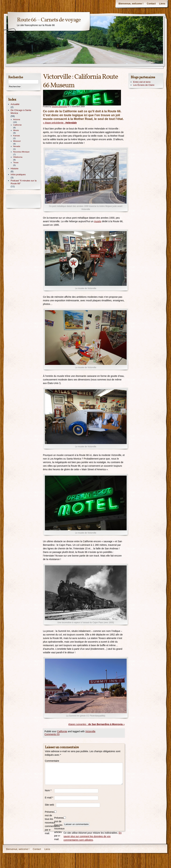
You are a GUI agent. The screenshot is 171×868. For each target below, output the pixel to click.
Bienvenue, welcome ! (131, 4)
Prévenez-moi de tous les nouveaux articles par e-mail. (59, 829)
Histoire (15, 169)
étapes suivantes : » (97, 724)
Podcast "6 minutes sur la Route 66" (24, 182)
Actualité (15, 104)
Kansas (17, 136)
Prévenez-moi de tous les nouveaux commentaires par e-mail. (50, 823)
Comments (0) (52, 734)
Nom (48, 790)
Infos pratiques (18, 174)
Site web (50, 805)
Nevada (17, 146)
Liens (162, 4)
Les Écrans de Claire (144, 85)
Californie (62, 731)
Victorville (90, 731)
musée (98, 221)
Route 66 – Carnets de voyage (49, 20)
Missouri (17, 141)
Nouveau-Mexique (21, 152)
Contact (151, 4)
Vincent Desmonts (59, 107)
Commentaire (50, 761)
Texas (16, 162)
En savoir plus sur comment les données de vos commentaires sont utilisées (93, 836)
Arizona (17, 119)
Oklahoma (18, 157)
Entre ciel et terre (142, 82)
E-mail (49, 798)
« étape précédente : (60, 123)
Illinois (16, 130)
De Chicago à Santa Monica (21, 112)
